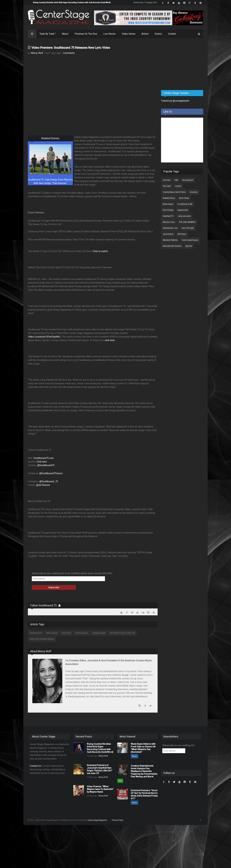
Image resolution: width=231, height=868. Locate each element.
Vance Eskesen (82, 633)
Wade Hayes (168, 204)
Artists (145, 34)
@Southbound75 (46, 465)
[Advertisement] (184, 64)
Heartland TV (168, 216)
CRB (176, 180)
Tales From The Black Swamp (42, 639)
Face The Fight (188, 228)
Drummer (194, 192)
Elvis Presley (168, 210)
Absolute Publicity (170, 240)
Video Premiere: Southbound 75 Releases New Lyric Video (71, 48)
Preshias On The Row (86, 34)
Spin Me (189, 246)
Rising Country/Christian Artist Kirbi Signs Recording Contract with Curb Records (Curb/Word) (72, 3)
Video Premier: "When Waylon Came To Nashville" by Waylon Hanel (100, 789)
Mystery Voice (169, 222)
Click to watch (100, 251)
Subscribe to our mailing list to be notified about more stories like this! (72, 573)
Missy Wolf (37, 53)
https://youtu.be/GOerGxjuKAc (44, 337)
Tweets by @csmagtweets (175, 101)
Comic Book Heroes (190, 240)
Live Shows (110, 34)
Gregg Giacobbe (99, 633)
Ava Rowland (188, 180)
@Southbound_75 (49, 481)
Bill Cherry (182, 234)
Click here (42, 462)
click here (110, 340)
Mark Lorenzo (52, 633)
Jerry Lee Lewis (184, 216)
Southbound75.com (44, 458)
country (178, 186)
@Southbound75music (51, 473)
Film (120, 781)
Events (158, 34)
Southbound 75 (36, 633)
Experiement (183, 210)
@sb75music (43, 485)
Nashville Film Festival (172, 246)
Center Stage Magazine (97, 820)
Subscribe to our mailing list (178, 745)
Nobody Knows (169, 198)
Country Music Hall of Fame (174, 192)
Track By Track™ (48, 34)
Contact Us (35, 766)
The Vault (167, 186)
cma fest (167, 180)
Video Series (129, 34)
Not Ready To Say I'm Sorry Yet (122, 633)
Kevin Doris (66, 633)
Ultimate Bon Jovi (170, 228)
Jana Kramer (168, 234)
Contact (172, 34)
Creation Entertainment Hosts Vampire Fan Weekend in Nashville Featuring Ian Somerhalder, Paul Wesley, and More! (144, 771)
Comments (69, 53)
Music (65, 34)
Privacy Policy (118, 820)
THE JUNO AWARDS (187, 222)
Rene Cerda (184, 198)
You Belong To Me (185, 204)
